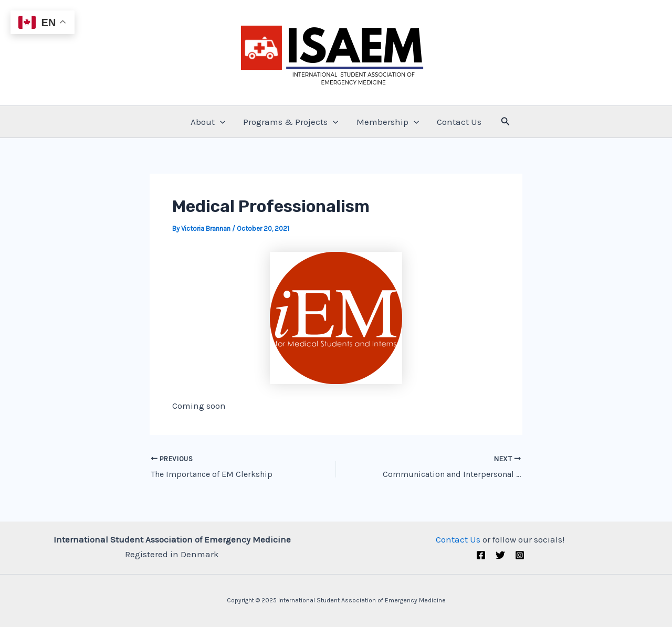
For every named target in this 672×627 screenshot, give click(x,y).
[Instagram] (520, 555)
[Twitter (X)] (500, 555)
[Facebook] (481, 555)
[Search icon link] (506, 122)
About (208, 122)
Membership (388, 122)
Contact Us (459, 122)
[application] (220, 122)
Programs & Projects (291, 122)
